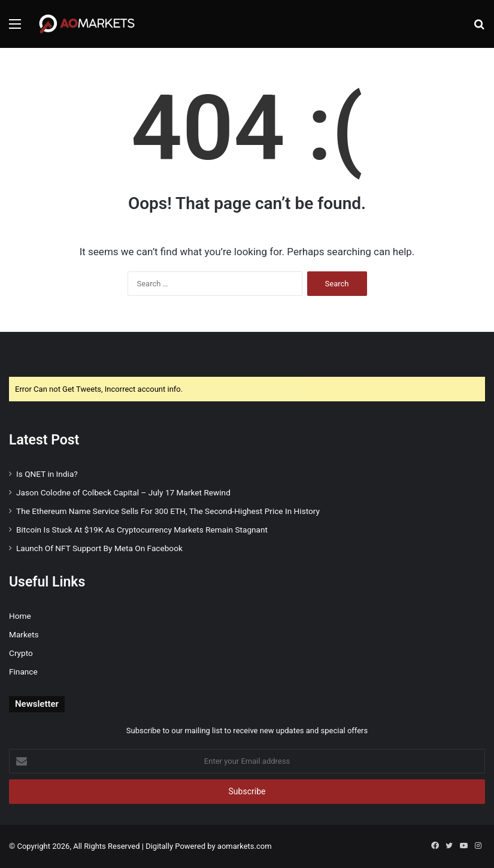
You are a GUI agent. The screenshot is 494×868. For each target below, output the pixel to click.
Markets (24, 634)
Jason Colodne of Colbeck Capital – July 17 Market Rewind (123, 492)
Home (20, 616)
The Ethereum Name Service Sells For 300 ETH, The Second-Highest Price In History (168, 511)
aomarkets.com (245, 846)
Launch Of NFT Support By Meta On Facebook (99, 548)
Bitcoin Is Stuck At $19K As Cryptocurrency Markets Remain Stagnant (142, 530)
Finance (23, 672)
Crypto (21, 653)
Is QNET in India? (47, 474)
